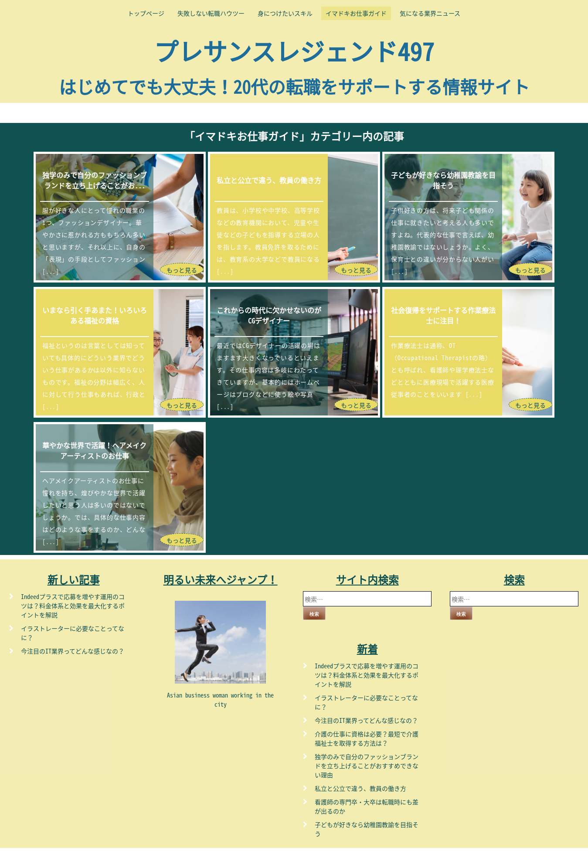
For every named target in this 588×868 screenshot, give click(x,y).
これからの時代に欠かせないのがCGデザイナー (269, 315)
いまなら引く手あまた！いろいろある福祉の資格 (95, 315)
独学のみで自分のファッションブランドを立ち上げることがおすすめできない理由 (367, 766)
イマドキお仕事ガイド (356, 13)
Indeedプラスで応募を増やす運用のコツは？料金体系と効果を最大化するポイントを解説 (73, 606)
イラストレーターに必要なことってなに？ (73, 633)
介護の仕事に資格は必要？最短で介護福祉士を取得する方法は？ (367, 738)
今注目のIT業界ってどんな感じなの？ (73, 651)
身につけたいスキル (285, 13)
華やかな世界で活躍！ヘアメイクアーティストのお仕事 (94, 450)
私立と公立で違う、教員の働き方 (269, 180)
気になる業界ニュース (430, 13)
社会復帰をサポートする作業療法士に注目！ (443, 315)
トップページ (146, 13)
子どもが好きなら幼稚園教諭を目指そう (443, 180)
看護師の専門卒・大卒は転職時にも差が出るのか (367, 806)
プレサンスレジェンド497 (294, 51)
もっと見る (182, 270)
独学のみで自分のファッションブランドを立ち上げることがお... (95, 180)
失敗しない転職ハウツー (211, 13)
